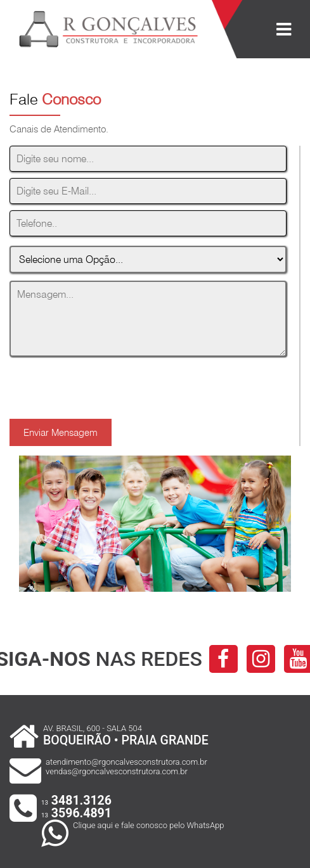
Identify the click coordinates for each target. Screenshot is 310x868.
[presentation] (106, 381)
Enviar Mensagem (61, 432)
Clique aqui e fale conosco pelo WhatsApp (148, 825)
